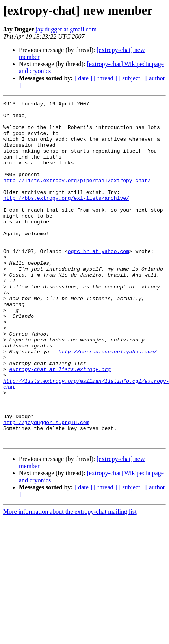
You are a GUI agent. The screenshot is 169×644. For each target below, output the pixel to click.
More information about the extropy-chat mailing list (70, 580)
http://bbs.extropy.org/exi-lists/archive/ (66, 218)
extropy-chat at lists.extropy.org (60, 423)
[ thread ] (105, 78)
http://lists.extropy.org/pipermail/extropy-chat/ (77, 197)
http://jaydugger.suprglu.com (46, 487)
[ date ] (83, 78)
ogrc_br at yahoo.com (98, 282)
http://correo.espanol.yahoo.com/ (108, 402)
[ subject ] (131, 78)
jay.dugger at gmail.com (66, 29)
